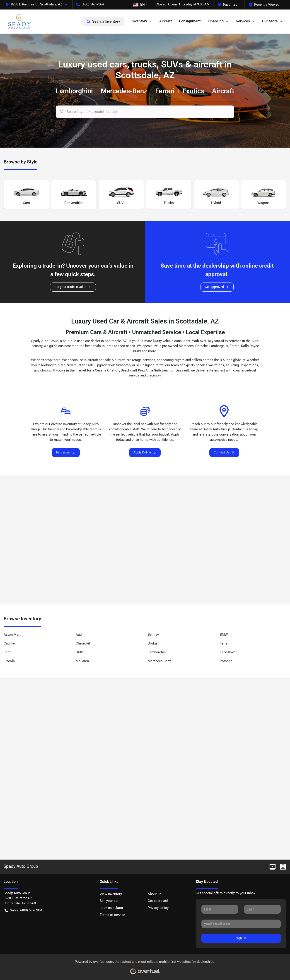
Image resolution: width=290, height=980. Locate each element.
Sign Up (241, 938)
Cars (27, 195)
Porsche (226, 661)
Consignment (190, 21)
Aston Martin (13, 635)
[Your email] (241, 924)
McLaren (82, 661)
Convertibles (74, 195)
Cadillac (10, 643)
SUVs (121, 195)
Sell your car (109, 901)
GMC (79, 652)
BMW (224, 635)
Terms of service (112, 915)
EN (139, 5)
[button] (38, 4)
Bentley (153, 635)
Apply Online (145, 452)
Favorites (227, 5)
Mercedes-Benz (159, 661)
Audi (79, 635)
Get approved (217, 287)
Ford (7, 652)
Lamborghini (157, 652)
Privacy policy (158, 908)
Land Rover (228, 652)
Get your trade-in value (73, 287)
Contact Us (224, 452)
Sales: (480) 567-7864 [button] (23, 910)
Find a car (66, 452)
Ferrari (225, 643)
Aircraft (166, 21)
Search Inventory (103, 22)
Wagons (263, 195)
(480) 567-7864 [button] (90, 4)
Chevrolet (83, 643)
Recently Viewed (264, 5)
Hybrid (216, 195)
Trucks (169, 195)
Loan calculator (111, 908)
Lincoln (9, 661)
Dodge (153, 643)
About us (155, 894)
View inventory (111, 894)
